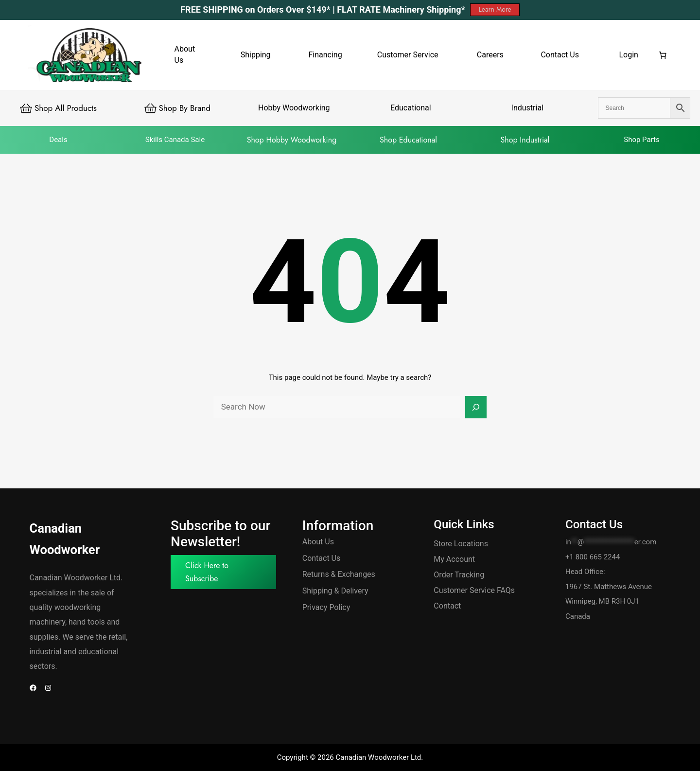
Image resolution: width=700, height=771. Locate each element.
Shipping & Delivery (335, 591)
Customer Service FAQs (474, 590)
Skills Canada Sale (175, 140)
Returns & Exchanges (339, 574)
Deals (58, 140)
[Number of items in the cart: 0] (663, 55)
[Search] (476, 407)
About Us (318, 542)
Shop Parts (642, 140)
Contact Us (322, 558)
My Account (454, 559)
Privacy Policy (326, 607)
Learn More (495, 9)
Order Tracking (459, 575)
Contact (447, 606)
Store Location (459, 544)
